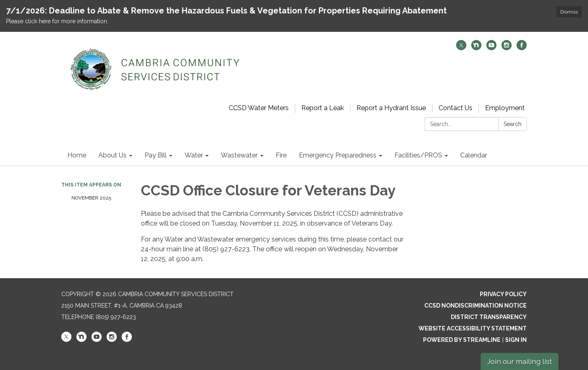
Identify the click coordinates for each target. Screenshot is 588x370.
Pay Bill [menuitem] (156, 155)
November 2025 (91, 198)
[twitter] (461, 48)
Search (512, 124)
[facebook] (522, 48)
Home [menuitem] (77, 155)
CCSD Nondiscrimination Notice (476, 306)
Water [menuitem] (194, 155)
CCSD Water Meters (259, 108)
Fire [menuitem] (281, 155)
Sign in (516, 340)
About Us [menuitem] (112, 155)
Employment (505, 108)
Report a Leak (323, 108)
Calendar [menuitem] (474, 155)
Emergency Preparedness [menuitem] (338, 155)
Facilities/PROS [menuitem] (418, 155)
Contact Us (455, 108)
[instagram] (507, 48)
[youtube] (491, 48)
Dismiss (569, 12)
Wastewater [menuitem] (239, 155)
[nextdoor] (476, 48)
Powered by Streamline (462, 340)
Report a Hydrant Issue (391, 108)
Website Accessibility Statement (473, 328)
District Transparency (489, 317)
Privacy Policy (503, 294)
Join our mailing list (520, 361)
